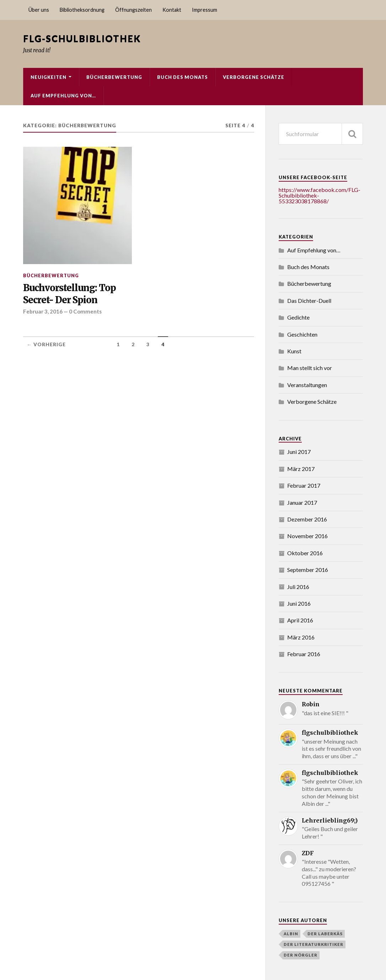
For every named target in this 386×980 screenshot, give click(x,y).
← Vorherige (46, 344)
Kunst (294, 351)
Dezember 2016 (307, 519)
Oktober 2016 (305, 553)
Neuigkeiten (49, 77)
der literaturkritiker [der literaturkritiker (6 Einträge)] (313, 944)
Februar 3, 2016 (43, 311)
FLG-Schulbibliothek (82, 38)
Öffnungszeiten (133, 10)
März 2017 (301, 469)
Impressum (205, 10)
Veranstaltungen (307, 385)
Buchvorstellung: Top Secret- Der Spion (69, 294)
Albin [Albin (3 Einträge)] (291, 934)
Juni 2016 (299, 603)
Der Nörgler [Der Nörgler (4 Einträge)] (301, 955)
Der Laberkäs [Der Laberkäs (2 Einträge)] (325, 934)
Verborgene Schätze (254, 77)
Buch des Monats (183, 77)
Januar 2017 (302, 502)
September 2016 (308, 570)
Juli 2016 (298, 587)
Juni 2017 (299, 452)
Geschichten (302, 334)
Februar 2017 (304, 485)
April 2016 (300, 620)
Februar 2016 (304, 654)
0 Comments (85, 311)
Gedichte (298, 317)
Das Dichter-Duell (309, 301)
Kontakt (172, 10)
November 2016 (307, 536)
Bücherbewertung (114, 77)
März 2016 (301, 637)
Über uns (39, 10)
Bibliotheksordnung (82, 10)
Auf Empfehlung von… (63, 96)
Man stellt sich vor (310, 368)
